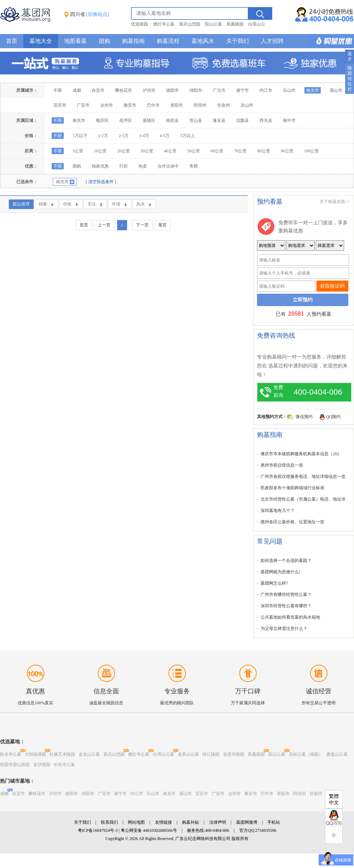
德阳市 (172, 90)
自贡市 (98, 90)
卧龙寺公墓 (11, 754)
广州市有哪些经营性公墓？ (286, 594)
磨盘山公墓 (337, 754)
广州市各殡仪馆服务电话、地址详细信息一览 (303, 477)
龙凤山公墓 (188, 754)
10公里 (100, 151)
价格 (67, 204)
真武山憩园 (190, 24)
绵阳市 (196, 90)
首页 (12, 41)
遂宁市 (242, 90)
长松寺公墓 (64, 765)
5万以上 (188, 136)
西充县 (266, 120)
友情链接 (164, 822)
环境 (116, 204)
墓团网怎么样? (274, 583)
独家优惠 (100, 166)
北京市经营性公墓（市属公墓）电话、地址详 (303, 499)
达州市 (107, 105)
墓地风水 (203, 41)
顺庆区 (102, 120)
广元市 (219, 90)
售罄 (194, 166)
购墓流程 (168, 41)
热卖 (143, 166)
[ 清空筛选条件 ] (101, 182)
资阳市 (177, 105)
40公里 (170, 151)
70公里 (240, 151)
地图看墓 (75, 41)
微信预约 (304, 417)
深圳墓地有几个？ (278, 511)
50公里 (194, 151)
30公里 (147, 151)
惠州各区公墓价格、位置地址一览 (292, 522)
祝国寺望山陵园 (15, 765)
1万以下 (80, 136)
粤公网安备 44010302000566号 (149, 830)
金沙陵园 (42, 765)
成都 (77, 90)
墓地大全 (41, 41)
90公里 (287, 151)
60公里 (217, 151)
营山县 (196, 120)
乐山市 (289, 90)
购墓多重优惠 (331, 41)
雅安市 (130, 105)
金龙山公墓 (89, 754)
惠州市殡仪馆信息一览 (282, 465)
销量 (43, 204)
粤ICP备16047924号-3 (98, 830)
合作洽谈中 (168, 166)
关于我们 (238, 41)
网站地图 (136, 822)
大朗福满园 (35, 754)
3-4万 (144, 136)
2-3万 (124, 136)
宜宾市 (60, 105)
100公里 (312, 151)
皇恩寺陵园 (234, 754)
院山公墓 (213, 24)
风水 (141, 204)
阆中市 (289, 120)
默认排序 (21, 204)
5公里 (78, 151)
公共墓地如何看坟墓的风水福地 (290, 617)
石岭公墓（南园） (306, 754)
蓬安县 (219, 120)
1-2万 (103, 136)
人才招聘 (272, 41)
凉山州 (247, 105)
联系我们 (109, 822)
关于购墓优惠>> (335, 202)
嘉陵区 (149, 120)
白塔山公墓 (164, 754)
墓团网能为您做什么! (280, 572)
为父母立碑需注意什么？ (284, 629)
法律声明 (218, 822)
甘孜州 (223, 105)
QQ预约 (333, 417)
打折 (124, 166)
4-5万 (165, 136)
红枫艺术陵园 (62, 754)
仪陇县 (242, 120)
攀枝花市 (124, 90)
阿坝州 (200, 105)
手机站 (274, 822)
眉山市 (336, 90)
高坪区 (126, 120)
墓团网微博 (247, 822)
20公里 (124, 151)
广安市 (83, 105)
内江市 (266, 90)
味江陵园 (211, 754)
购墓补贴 (190, 822)
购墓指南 (133, 41)
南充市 (313, 90)
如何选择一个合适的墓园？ (286, 560)
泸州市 (149, 90)
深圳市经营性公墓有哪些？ (286, 606)
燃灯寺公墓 (164, 24)
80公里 (264, 151)
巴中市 (153, 105)
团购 (104, 41)
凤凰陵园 (235, 24)
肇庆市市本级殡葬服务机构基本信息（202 (300, 454)
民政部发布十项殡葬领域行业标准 (292, 488)
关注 (92, 204)
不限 (58, 90)
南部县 (172, 120)
